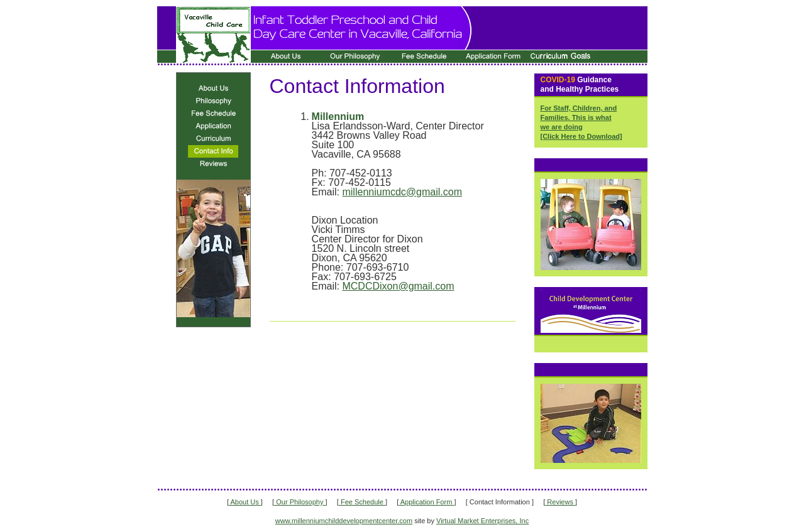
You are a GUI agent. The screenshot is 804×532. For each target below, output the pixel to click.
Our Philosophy (300, 502)
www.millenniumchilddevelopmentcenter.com (344, 521)
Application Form (426, 502)
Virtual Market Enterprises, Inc (482, 521)
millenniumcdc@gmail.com (402, 192)
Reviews (560, 502)
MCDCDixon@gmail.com (398, 286)
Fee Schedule (362, 502)
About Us (245, 502)
